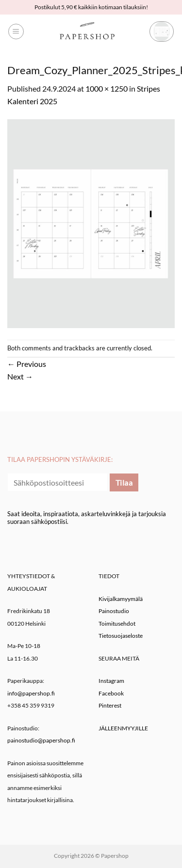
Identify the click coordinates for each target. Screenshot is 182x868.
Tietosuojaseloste (121, 636)
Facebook (111, 693)
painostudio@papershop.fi (41, 740)
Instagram (111, 681)
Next (20, 376)
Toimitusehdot (117, 623)
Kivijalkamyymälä (121, 599)
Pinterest (110, 705)
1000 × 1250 (107, 88)
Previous (27, 364)
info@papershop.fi (31, 693)
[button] (16, 32)
